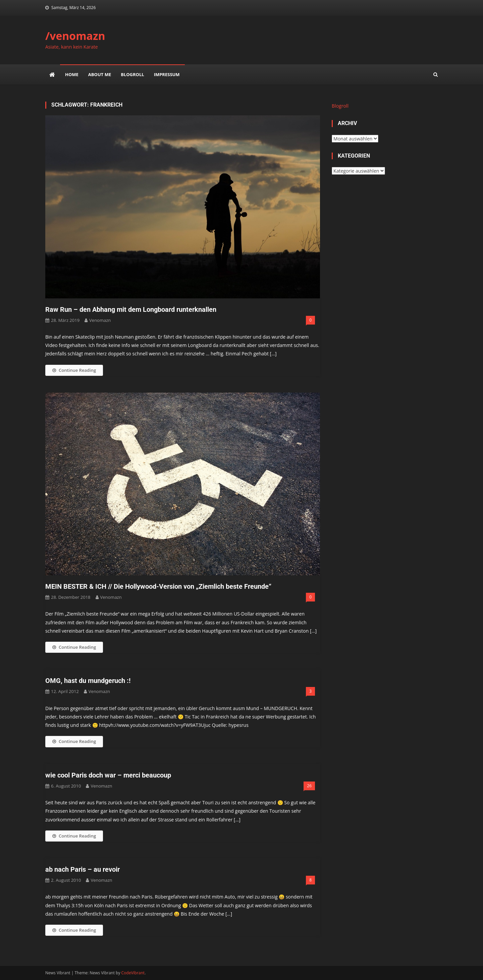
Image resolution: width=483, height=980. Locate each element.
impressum (167, 74)
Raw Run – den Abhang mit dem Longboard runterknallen (131, 309)
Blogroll (132, 74)
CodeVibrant (133, 973)
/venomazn (75, 36)
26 (309, 786)
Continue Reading (74, 370)
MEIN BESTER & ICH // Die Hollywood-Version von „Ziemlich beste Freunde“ (158, 586)
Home (72, 74)
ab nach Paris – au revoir (83, 869)
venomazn (100, 320)
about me (100, 74)
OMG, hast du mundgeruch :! (88, 681)
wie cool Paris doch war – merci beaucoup (108, 775)
